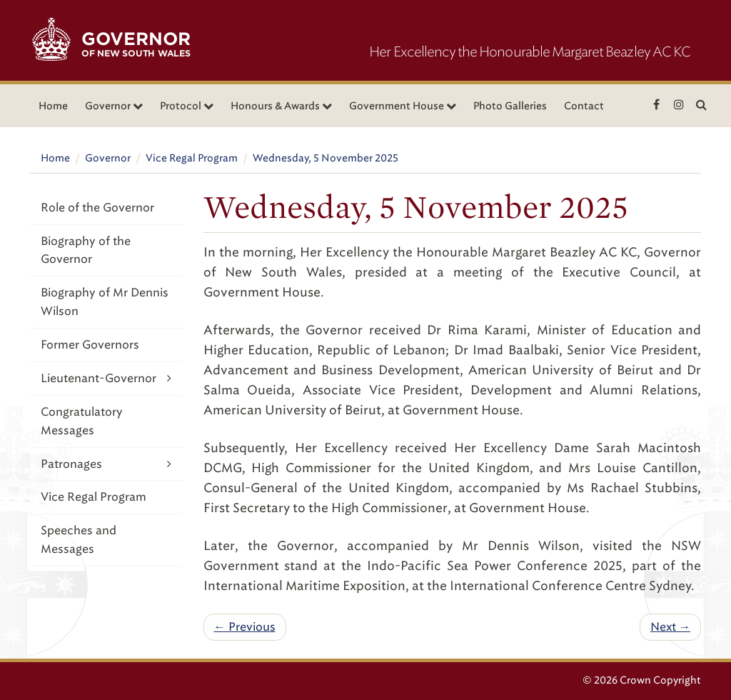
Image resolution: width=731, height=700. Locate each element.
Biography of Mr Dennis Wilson (105, 302)
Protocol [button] (187, 106)
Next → (670, 627)
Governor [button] (114, 106)
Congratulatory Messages (82, 421)
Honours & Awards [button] (281, 106)
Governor (108, 158)
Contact (584, 106)
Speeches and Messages (79, 540)
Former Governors (90, 345)
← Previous (245, 627)
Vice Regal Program (192, 158)
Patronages (106, 464)
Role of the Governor (97, 207)
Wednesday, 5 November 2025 (326, 158)
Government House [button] (403, 106)
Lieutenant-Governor (106, 378)
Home (53, 106)
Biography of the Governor (86, 250)
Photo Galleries (510, 106)
